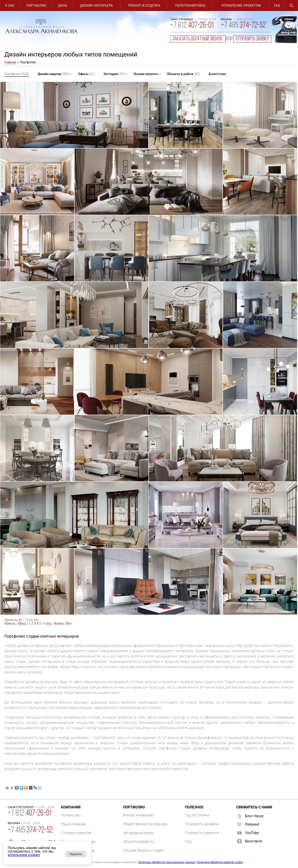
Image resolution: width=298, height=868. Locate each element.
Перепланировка (190, 6)
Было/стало (217, 74)
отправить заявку (252, 39)
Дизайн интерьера (96, 6)
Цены (62, 6)
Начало (10, 623)
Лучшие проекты (146, 74)
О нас (10, 6)
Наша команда (73, 824)
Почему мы (71, 815)
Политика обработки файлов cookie (220, 862)
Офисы (86, 74)
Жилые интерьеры (138, 815)
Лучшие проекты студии (143, 850)
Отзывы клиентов (76, 833)
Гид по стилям (197, 815)
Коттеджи (114, 74)
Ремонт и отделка (144, 6)
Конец (59, 623)
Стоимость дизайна (202, 824)
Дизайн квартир (53, 74)
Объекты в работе (183, 74)
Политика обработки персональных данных (167, 862)
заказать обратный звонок (198, 39)
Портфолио (36, 6)
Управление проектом (241, 6)
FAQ (277, 6)
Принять (76, 854)
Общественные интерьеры (145, 824)
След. (48, 623)
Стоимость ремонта (202, 833)
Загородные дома (138, 833)
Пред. (22, 623)
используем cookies (24, 855)
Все (69, 623)
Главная (10, 62)
